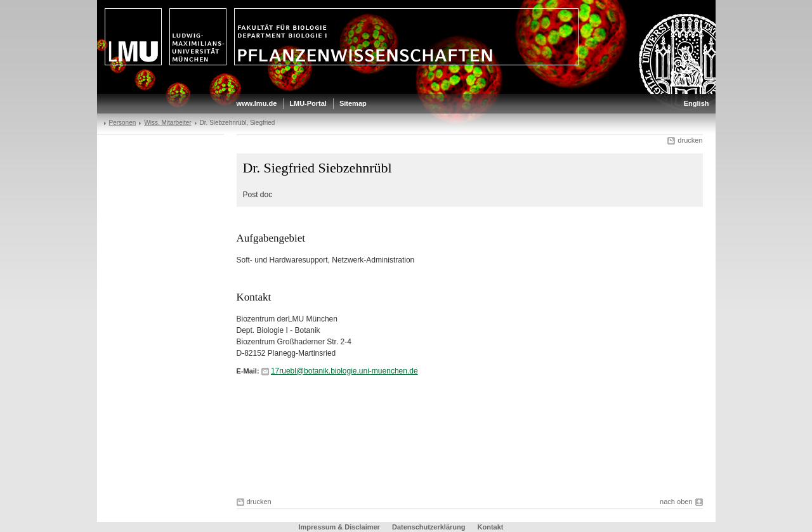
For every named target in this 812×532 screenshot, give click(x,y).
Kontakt (491, 527)
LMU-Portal (308, 103)
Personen (123, 123)
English (697, 103)
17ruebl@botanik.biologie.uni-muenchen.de (344, 371)
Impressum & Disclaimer (339, 527)
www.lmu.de (257, 103)
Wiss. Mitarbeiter (167, 123)
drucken (690, 140)
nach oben (676, 502)
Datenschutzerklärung (429, 527)
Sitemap (353, 103)
